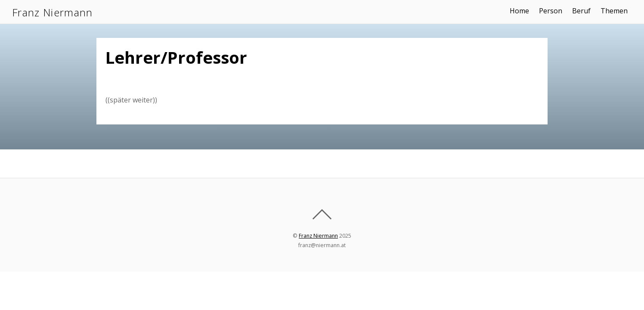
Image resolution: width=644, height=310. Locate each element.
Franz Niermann (318, 236)
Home (519, 11)
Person (551, 11)
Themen (614, 11)
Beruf (581, 11)
